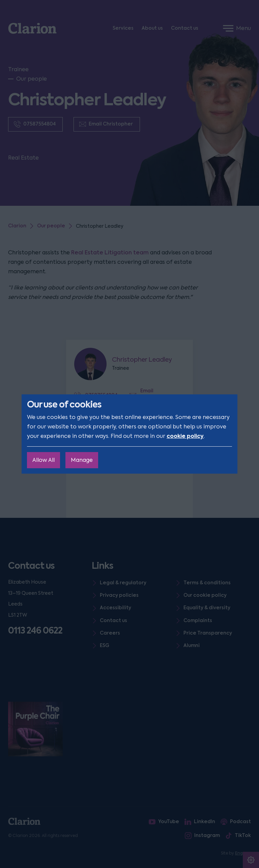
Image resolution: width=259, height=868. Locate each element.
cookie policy (185, 436)
